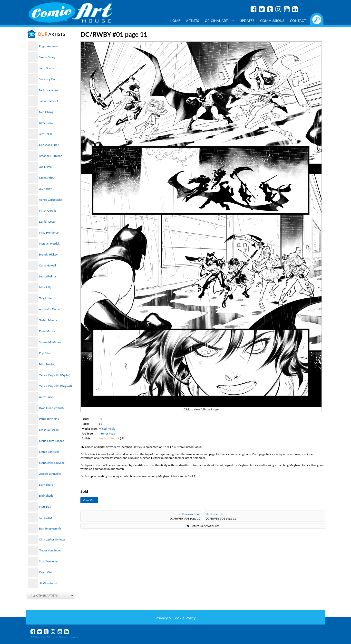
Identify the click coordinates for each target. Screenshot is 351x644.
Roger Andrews (49, 46)
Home (175, 21)
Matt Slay (45, 507)
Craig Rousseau (49, 430)
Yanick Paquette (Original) (55, 386)
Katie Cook (46, 123)
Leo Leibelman (48, 276)
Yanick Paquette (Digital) (54, 375)
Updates (247, 21)
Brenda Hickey (48, 254)
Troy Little (45, 298)
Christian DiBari (49, 145)
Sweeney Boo (48, 79)
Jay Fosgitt (46, 189)
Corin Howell (47, 265)
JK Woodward (48, 583)
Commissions (272, 21)
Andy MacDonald (50, 309)
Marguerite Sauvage (52, 463)
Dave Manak (47, 331)
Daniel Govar (47, 222)
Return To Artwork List (205, 526)
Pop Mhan (46, 353)
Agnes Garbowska (51, 200)
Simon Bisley (47, 57)
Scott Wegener (49, 561)
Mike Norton (47, 364)
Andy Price (46, 397)
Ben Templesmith (50, 528)
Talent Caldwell (49, 101)
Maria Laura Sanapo (52, 441)
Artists (193, 21)
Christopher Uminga (52, 539)
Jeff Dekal (45, 134)
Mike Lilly (45, 287)
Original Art (219, 21)
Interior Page (107, 433)
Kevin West (46, 572)
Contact (298, 21)
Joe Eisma (45, 167)
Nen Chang (46, 112)
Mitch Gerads (48, 211)
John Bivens (47, 68)
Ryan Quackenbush (51, 408)
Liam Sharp (46, 485)
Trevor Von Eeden (50, 550)
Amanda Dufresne (51, 156)
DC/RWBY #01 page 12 (221, 516)
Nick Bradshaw (49, 90)
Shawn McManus (50, 342)
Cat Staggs (46, 517)
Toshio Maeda (48, 320)
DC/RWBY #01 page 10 (185, 516)
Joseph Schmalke (50, 474)
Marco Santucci (49, 452)
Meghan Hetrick (49, 243)
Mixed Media (107, 429)
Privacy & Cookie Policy (175, 618)
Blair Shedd (46, 496)
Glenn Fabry (47, 178)
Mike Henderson (50, 232)
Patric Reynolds (49, 419)
